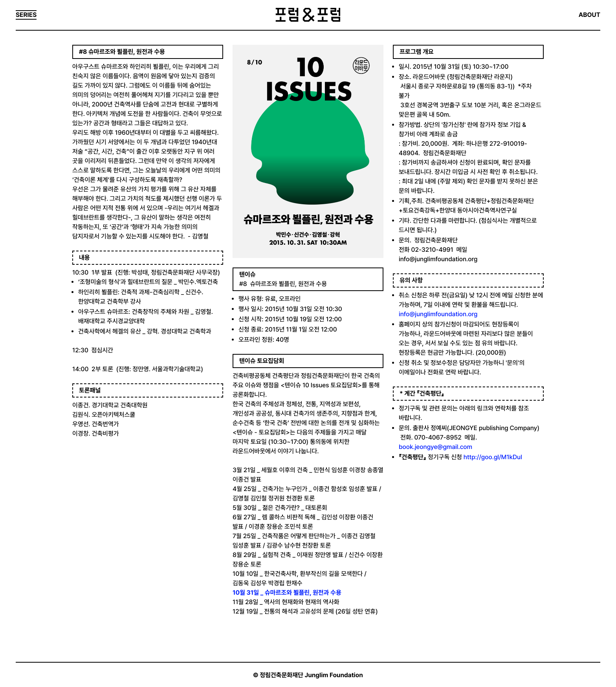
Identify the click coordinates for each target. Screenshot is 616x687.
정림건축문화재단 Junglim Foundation (311, 675)
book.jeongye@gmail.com (435, 447)
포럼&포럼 (308, 15)
